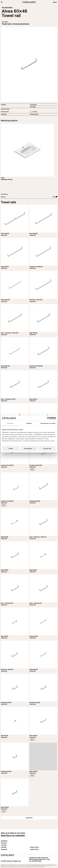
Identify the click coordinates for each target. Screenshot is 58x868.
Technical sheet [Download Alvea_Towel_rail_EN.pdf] (34, 114)
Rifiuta (11, 448)
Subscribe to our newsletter (13, 835)
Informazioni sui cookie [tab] (48, 423)
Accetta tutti (47, 448)
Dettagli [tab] (29, 423)
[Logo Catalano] (7, 855)
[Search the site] (2, 2)
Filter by (3, 197)
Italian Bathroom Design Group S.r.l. (42, 865)
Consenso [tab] (10, 423)
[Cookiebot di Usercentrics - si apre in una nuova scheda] (48, 418)
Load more (29, 818)
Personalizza (29, 448)
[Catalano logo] (29, 2)
